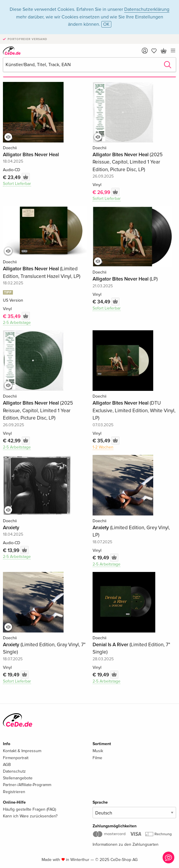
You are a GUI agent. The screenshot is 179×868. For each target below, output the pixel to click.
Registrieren (14, 792)
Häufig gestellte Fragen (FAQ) (29, 809)
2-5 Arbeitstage (17, 323)
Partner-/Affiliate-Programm (27, 785)
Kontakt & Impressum (22, 751)
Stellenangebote (18, 778)
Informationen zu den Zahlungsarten (126, 844)
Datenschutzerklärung (147, 9)
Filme (97, 758)
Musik (98, 751)
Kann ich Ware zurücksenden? (30, 816)
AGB (7, 765)
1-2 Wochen (103, 447)
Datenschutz (14, 771)
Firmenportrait (16, 758)
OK (106, 24)
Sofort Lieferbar (17, 184)
